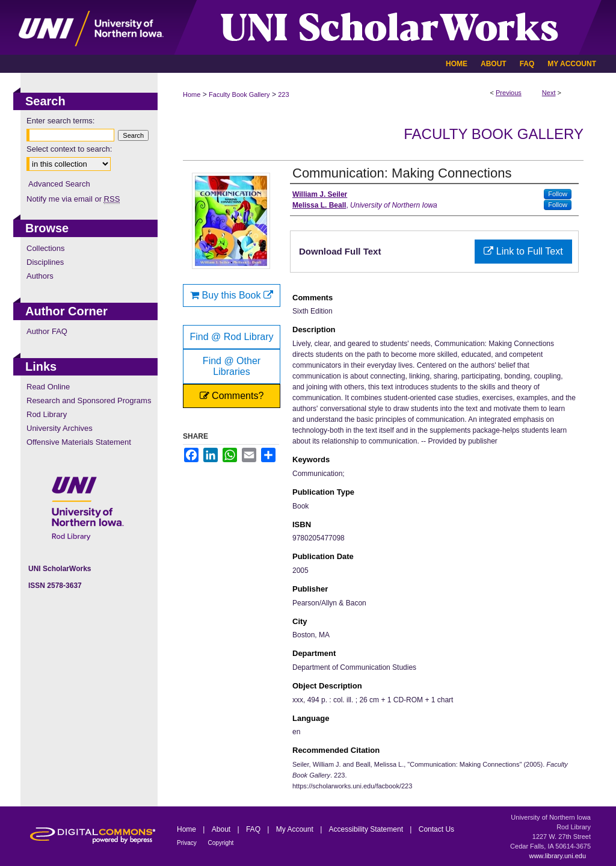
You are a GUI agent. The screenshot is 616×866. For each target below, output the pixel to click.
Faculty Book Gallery (239, 94)
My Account (296, 829)
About (222, 829)
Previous (509, 93)
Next (549, 93)
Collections (46, 248)
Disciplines (45, 262)
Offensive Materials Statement (79, 442)
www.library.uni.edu (557, 856)
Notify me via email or (73, 199)
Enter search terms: (60, 121)
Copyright (221, 843)
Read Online (48, 387)
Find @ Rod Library (232, 337)
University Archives (60, 428)
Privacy (188, 843)
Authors (40, 276)
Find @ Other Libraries (232, 366)
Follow (558, 194)
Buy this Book (232, 295)
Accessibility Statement (367, 829)
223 (283, 94)
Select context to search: (69, 149)
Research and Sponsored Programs (89, 401)
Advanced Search (59, 184)
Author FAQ (47, 331)
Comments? (232, 396)
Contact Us (436, 829)
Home (192, 94)
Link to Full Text (523, 251)
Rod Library (47, 414)
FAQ (254, 829)
